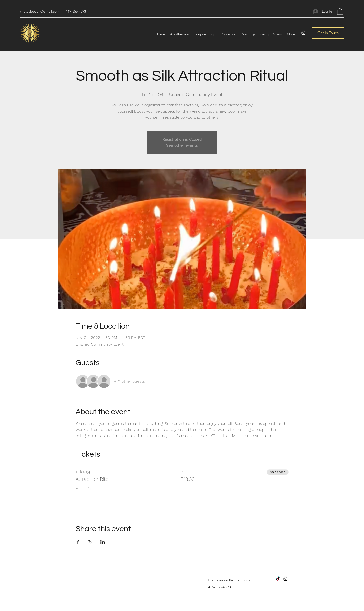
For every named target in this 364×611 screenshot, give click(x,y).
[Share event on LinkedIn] (103, 542)
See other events (182, 145)
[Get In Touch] (328, 33)
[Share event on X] (90, 542)
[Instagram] (303, 33)
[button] (340, 11)
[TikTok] (278, 579)
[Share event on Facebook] (78, 542)
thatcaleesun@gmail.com (40, 11)
